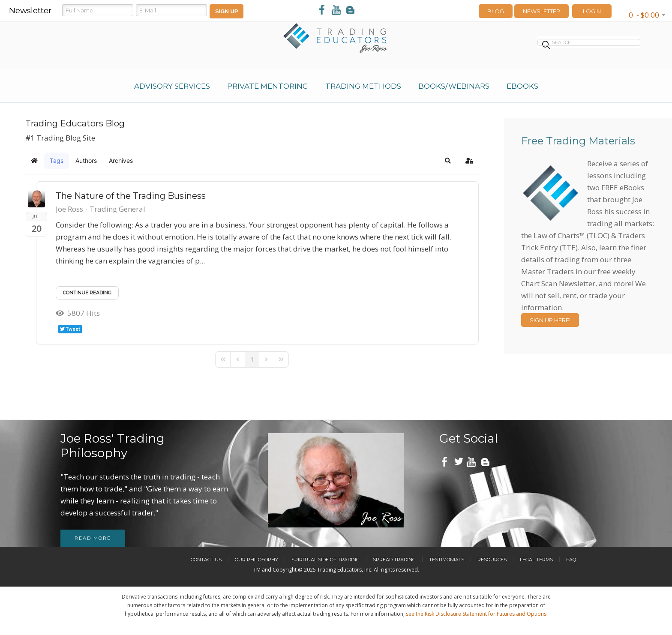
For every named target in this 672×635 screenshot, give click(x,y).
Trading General (117, 209)
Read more (93, 538)
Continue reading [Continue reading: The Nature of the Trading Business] (87, 293)
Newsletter (541, 11)
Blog (496, 11)
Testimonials (447, 560)
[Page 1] (252, 359)
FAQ (571, 560)
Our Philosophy (256, 560)
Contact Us (206, 560)
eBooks (522, 86)
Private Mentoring (268, 86)
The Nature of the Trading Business (131, 196)
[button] (448, 161)
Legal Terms (536, 560)
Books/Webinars (454, 86)
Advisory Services (172, 86)
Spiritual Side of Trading (325, 560)
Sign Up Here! (550, 320)
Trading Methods (363, 86)
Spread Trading (394, 560)
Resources (492, 560)
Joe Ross (69, 209)
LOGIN (592, 11)
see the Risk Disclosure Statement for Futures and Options (476, 614)
